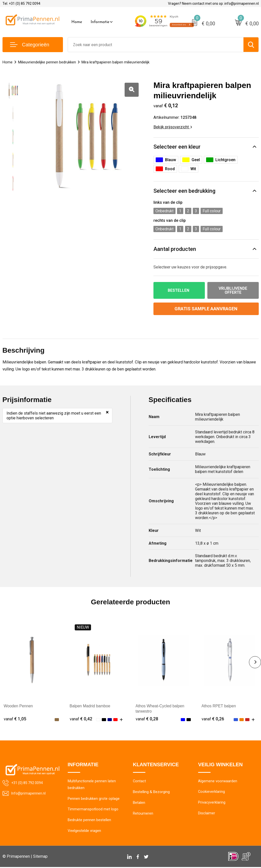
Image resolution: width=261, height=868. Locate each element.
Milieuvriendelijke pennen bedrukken (47, 62)
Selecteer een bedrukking (184, 191)
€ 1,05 (15, 719)
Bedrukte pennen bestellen (89, 821)
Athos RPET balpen (219, 706)
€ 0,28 (147, 719)
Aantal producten (175, 249)
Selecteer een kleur (177, 147)
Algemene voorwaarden (218, 782)
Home (77, 22)
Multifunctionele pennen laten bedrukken (92, 785)
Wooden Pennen (19, 706)
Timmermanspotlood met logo (93, 810)
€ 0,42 (81, 719)
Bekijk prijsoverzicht (173, 127)
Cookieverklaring (212, 792)
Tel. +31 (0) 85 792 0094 (21, 4)
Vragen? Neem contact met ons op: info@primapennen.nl (213, 4)
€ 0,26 (213, 719)
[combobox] (156, 45)
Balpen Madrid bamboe (90, 706)
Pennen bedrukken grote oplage (94, 799)
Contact (140, 782)
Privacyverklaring (212, 803)
